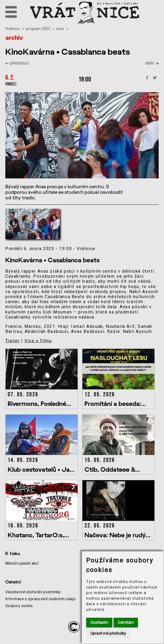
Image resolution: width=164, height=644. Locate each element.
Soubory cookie (19, 606)
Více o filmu (38, 341)
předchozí (17, 63)
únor (60, 29)
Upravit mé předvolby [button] (108, 633)
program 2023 (38, 29)
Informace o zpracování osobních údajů (40, 599)
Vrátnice (12, 29)
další (152, 63)
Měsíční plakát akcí (22, 563)
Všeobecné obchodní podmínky (33, 592)
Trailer (12, 341)
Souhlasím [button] (99, 622)
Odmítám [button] (126, 622)
